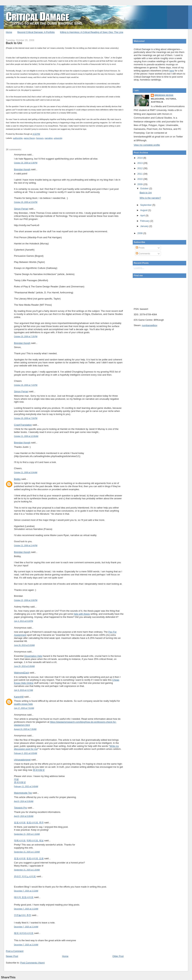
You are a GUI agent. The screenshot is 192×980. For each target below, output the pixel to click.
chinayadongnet (22, 760)
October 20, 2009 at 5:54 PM (26, 202)
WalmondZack (21, 673)
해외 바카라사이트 (24, 933)
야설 (16, 779)
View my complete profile (147, 145)
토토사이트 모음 (35, 858)
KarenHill (19, 697)
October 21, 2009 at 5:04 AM (26, 473)
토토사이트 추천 (35, 823)
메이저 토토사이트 (24, 897)
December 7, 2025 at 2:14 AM (26, 927)
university (58, 138)
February (145, 221)
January (145, 226)
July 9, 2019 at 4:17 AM (23, 690)
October (145, 188)
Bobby (17, 479)
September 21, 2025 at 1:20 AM (27, 870)
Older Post (118, 956)
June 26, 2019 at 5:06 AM (24, 666)
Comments (143, 254)
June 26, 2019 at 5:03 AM (24, 645)
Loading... (139, 268)
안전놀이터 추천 (23, 915)
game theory (29, 138)
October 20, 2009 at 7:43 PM (26, 385)
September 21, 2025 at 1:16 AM (27, 834)
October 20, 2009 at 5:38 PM (26, 163)
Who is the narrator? (150, 198)
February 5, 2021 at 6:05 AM (25, 753)
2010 (140, 179)
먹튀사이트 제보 (35, 841)
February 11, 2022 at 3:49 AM (26, 786)
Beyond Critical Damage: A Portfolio (36, 32)
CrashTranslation (23, 425)
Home (9, 32)
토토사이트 (20, 823)
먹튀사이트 (20, 841)
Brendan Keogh (22, 169)
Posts (140, 248)
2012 (140, 168)
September (146, 205)
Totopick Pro (20, 808)
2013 (140, 163)
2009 (140, 184)
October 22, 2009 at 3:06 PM (26, 600)
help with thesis (82, 614)
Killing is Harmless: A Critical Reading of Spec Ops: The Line (92, 32)
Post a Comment (15, 951)
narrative (49, 138)
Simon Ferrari (21, 209)
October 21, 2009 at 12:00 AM (26, 436)
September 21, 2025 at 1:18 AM (27, 852)
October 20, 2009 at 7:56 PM (26, 418)
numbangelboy (149, 325)
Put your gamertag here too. (152, 292)
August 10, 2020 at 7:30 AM (25, 729)
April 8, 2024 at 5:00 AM (24, 801)
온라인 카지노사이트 (25, 876)
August (144, 210)
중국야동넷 (39, 770)
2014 (140, 158)
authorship (18, 138)
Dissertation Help (33, 656)
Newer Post (12, 956)
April (143, 215)
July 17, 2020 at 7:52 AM (24, 708)
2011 (140, 174)
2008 (140, 233)
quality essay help (23, 704)
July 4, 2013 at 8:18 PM (23, 621)
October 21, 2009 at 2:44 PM (26, 546)
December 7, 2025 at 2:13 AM (26, 891)
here (172, 71)
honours (40, 138)
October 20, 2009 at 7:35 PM (26, 337)
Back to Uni (14, 43)
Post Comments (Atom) (33, 963)
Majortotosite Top (23, 793)
